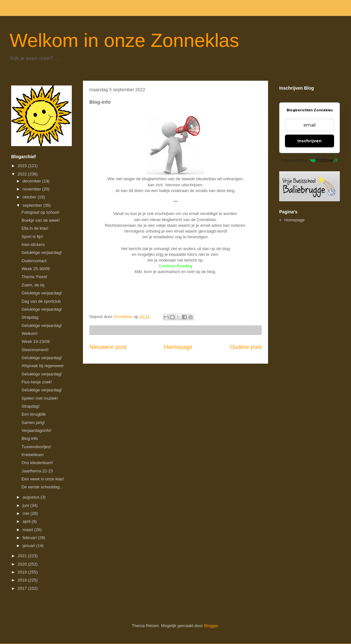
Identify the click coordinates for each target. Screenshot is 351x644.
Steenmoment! (35, 350)
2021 (23, 556)
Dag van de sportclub (41, 301)
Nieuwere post (108, 347)
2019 (23, 572)
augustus (32, 497)
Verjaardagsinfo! (36, 430)
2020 (23, 564)
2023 (23, 166)
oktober (30, 197)
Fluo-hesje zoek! (37, 382)
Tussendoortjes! (36, 447)
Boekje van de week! (41, 220)
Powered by (310, 160)
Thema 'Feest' (34, 277)
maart (29, 530)
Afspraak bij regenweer (43, 366)
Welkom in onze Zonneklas (124, 40)
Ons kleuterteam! (37, 463)
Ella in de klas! (35, 228)
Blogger (211, 626)
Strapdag (30, 317)
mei (27, 513)
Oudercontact (34, 261)
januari (30, 546)
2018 (23, 580)
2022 (23, 174)
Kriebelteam (32, 455)
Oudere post (246, 347)
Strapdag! (30, 406)
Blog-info (30, 438)
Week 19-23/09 (35, 341)
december (32, 181)
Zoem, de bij (33, 285)
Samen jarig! (33, 422)
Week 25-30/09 (35, 269)
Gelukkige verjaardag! (41, 252)
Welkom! (29, 333)
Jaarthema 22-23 (37, 471)
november (32, 189)
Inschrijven (310, 141)
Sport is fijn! (32, 237)
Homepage (178, 347)
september (33, 205)
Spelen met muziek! (40, 398)
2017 (23, 588)
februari (30, 538)
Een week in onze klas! (43, 479)
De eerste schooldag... (42, 487)
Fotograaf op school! (40, 212)
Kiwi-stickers (33, 244)
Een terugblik (34, 414)
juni (26, 505)
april (27, 521)
